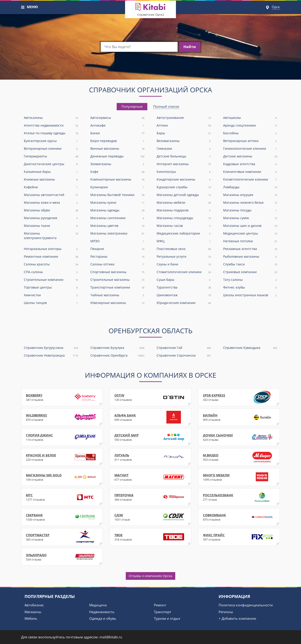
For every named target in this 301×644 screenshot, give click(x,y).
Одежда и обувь (103, 618)
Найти (190, 47)
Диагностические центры (51, 164)
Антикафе (117, 126)
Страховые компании (250, 272)
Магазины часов (184, 226)
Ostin (150, 397)
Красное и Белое (62, 457)
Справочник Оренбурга (117, 356)
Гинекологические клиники (250, 149)
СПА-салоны (51, 272)
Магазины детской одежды (184, 195)
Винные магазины (117, 149)
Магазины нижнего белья (250, 203)
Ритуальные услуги (184, 257)
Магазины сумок (250, 218)
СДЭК (150, 517)
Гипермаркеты (51, 156)
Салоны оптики (117, 264)
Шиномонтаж (184, 295)
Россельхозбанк (239, 497)
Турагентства (184, 288)
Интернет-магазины (184, 164)
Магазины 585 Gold (62, 477)
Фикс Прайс (239, 537)
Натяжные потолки (250, 241)
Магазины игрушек (250, 195)
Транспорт (163, 612)
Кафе (117, 172)
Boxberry (62, 397)
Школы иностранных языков (250, 295)
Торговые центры (51, 288)
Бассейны (250, 133)
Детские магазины (250, 156)
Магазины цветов (117, 226)
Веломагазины (184, 141)
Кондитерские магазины (184, 180)
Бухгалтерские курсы (51, 141)
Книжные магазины (51, 180)
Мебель (31, 618)
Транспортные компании (117, 288)
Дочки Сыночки (239, 437)
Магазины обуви (51, 210)
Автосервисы (117, 118)
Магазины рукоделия (51, 218)
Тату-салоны (250, 280)
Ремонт (160, 605)
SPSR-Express (239, 397)
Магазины (33, 612)
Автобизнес (34, 605)
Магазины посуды (250, 210)
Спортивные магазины (117, 272)
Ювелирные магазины (117, 303)
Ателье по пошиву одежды (51, 133)
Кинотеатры (184, 172)
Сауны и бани (184, 264)
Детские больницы (184, 156)
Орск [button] (276, 7)
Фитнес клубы (250, 288)
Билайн (239, 417)
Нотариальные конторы (51, 249)
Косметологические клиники (250, 180)
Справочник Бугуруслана (51, 348)
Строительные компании (51, 280)
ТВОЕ (150, 537)
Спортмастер (62, 537)
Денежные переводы (117, 156)
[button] (23, 7)
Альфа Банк (150, 417)
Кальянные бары (51, 172)
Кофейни (51, 187)
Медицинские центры (250, 234)
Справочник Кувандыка (250, 348)
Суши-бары (184, 280)
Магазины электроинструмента (51, 236)
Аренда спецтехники (250, 126)
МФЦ (184, 241)
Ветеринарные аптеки (250, 141)
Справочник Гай (184, 348)
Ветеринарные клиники (51, 149)
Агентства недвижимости (51, 126)
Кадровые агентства (250, 164)
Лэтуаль (150, 457)
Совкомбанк (239, 517)
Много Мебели (239, 477)
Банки (117, 133)
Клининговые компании (250, 172)
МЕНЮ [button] (32, 7)
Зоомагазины (117, 164)
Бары (184, 133)
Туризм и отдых (167, 618)
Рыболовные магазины (250, 257)
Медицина (98, 605)
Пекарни (117, 249)
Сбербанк (62, 517)
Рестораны (117, 257)
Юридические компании (184, 303)
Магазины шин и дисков (250, 226)
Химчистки (51, 295)
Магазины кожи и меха (51, 203)
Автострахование (184, 118)
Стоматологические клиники (184, 272)
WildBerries (62, 417)
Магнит (150, 477)
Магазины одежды (117, 210)
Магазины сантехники (117, 218)
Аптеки (184, 126)
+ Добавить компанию (237, 618)
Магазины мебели (184, 203)
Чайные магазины (117, 295)
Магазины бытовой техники (117, 195)
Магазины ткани (51, 226)
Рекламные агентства (250, 249)
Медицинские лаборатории (184, 234)
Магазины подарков (184, 210)
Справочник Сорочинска (184, 356)
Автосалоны (51, 118)
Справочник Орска (150, 15)
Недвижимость (102, 612)
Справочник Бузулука (117, 348)
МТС (62, 497)
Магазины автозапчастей (51, 195)
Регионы (226, 612)
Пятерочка (150, 497)
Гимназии (184, 149)
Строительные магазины (117, 280)
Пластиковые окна (184, 249)
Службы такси (250, 264)
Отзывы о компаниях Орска (150, 576)
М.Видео (239, 457)
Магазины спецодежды (184, 218)
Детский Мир (150, 437)
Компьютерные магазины (117, 180)
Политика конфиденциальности (246, 605)
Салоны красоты (51, 264)
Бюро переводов (117, 141)
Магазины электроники (117, 234)
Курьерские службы (184, 187)
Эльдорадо (62, 557)
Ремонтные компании (51, 257)
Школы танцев (51, 303)
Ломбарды (250, 187)
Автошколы (250, 118)
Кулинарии (117, 187)
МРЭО (117, 241)
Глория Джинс (62, 437)
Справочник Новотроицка (51, 356)
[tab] (132, 107)
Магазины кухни (117, 203)
